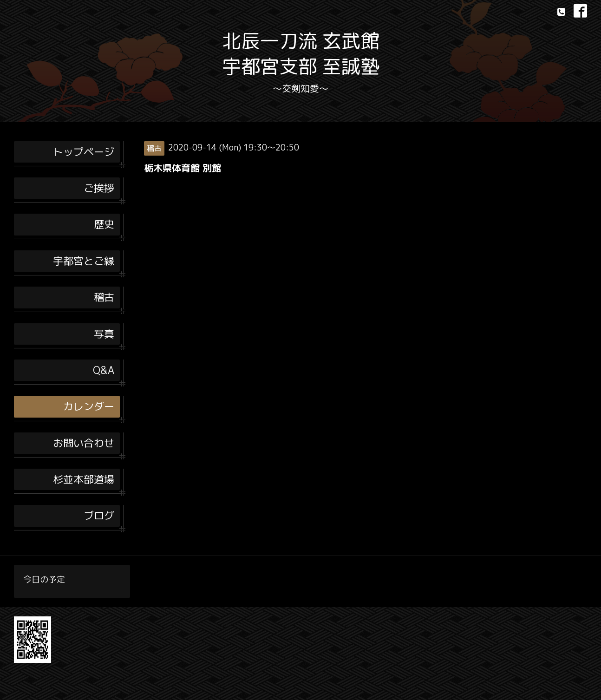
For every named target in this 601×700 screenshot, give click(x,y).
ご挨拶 (99, 188)
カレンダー (89, 406)
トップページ (84, 152)
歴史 (104, 224)
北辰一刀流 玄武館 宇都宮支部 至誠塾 (301, 53)
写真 (104, 334)
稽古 (104, 297)
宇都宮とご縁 (84, 261)
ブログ (99, 515)
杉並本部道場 (84, 479)
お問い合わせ (84, 443)
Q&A (104, 370)
